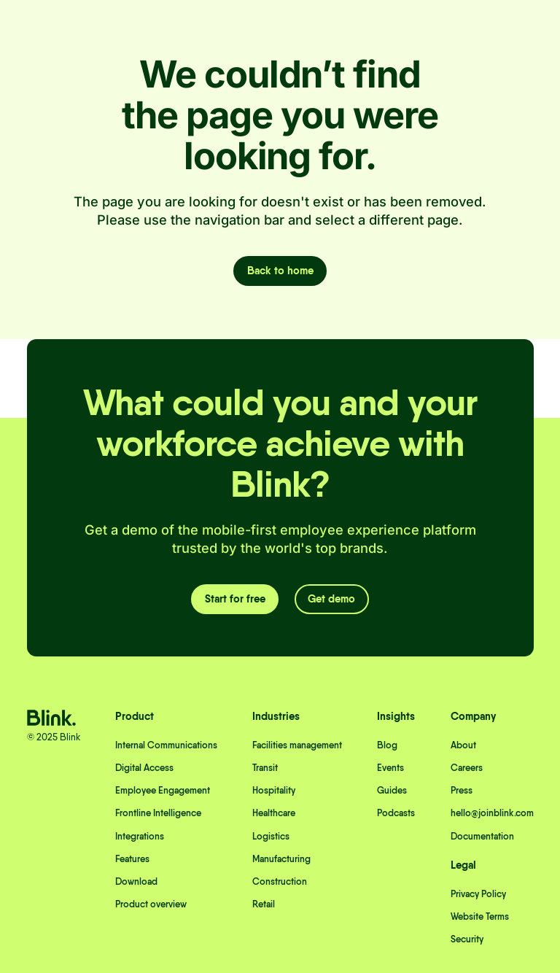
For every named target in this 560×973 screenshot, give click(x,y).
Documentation (482, 836)
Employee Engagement (163, 790)
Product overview (151, 904)
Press (462, 790)
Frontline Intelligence (158, 813)
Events (390, 768)
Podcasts (396, 813)
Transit (265, 768)
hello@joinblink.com (492, 813)
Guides (392, 790)
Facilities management (297, 745)
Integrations (140, 836)
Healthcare (274, 813)
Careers (467, 768)
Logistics (271, 836)
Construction (280, 881)
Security (467, 939)
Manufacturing (281, 859)
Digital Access (144, 768)
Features (132, 859)
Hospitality (274, 790)
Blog (387, 745)
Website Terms (480, 916)
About (463, 745)
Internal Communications (166, 745)
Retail (264, 904)
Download (136, 881)
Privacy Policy (478, 894)
